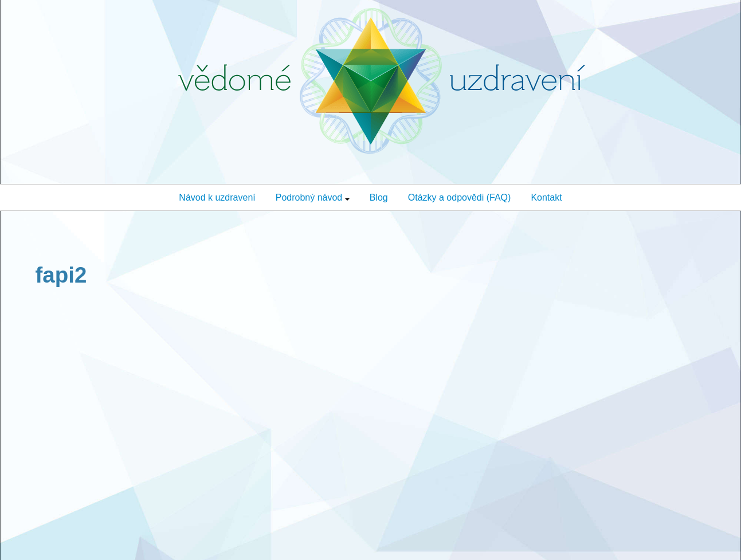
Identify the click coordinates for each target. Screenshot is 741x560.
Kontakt (546, 197)
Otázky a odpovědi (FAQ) (460, 197)
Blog (379, 197)
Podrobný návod (313, 197)
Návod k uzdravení (217, 197)
